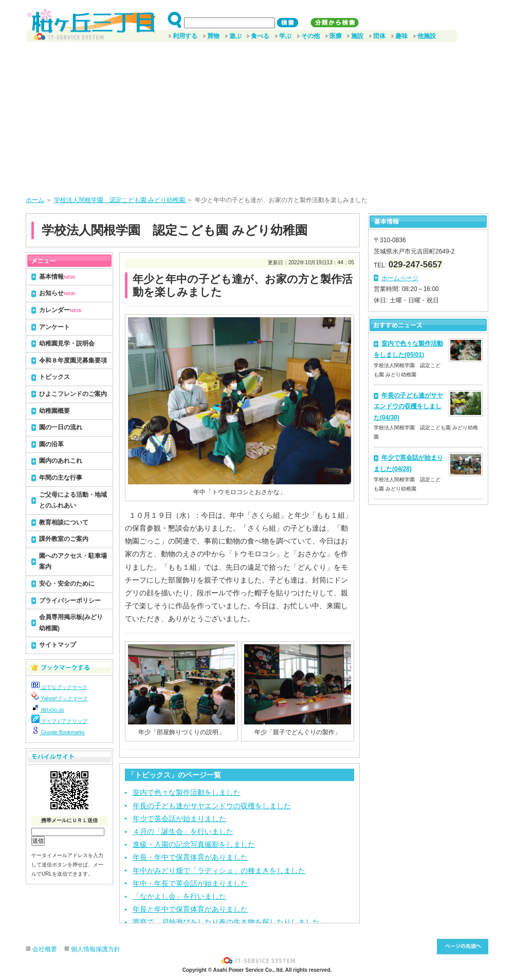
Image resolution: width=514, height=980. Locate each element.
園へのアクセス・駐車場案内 (73, 561)
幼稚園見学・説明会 (67, 343)
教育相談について (64, 522)
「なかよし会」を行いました (179, 896)
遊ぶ (235, 36)
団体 (379, 36)
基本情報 (57, 277)
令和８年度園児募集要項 (73, 360)
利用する (185, 36)
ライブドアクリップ (59, 721)
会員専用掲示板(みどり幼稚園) (71, 623)
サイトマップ (58, 645)
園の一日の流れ (61, 427)
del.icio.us (48, 710)
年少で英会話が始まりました (179, 819)
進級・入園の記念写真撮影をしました (194, 844)
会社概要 (45, 949)
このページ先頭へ (463, 947)
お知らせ (57, 293)
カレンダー (60, 310)
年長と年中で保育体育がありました (190, 909)
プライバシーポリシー (70, 601)
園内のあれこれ (61, 461)
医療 (336, 36)
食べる (260, 36)
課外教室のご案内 (64, 539)
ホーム (35, 200)
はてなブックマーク (59, 687)
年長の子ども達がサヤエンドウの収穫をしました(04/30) (408, 406)
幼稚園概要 (54, 411)
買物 (213, 36)
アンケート (54, 327)
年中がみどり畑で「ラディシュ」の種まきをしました (219, 870)
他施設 (427, 36)
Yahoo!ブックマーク (60, 698)
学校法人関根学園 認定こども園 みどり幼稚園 (121, 200)
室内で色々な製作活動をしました (187, 792)
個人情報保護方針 (96, 949)
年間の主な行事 (61, 478)
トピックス (54, 377)
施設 (357, 36)
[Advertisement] (257, 115)
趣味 (401, 36)
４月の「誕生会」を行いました (183, 831)
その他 (310, 36)
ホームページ (400, 278)
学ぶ (285, 36)
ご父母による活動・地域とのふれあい (73, 500)
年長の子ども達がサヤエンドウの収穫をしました (212, 806)
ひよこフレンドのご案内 (73, 394)
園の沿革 (51, 444)
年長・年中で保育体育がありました (190, 857)
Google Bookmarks (58, 732)
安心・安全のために (67, 584)
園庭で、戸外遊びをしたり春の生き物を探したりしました (226, 922)
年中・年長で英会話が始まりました (190, 883)
